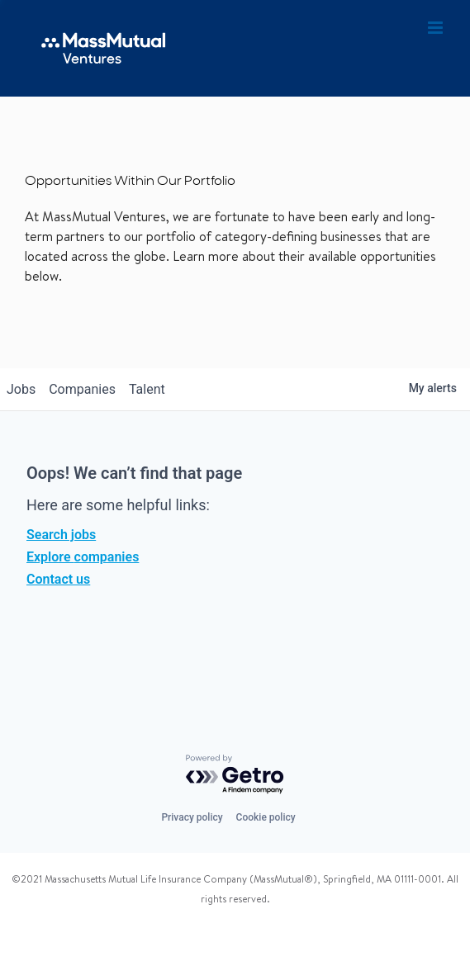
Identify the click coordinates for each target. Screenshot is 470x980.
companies (82, 389)
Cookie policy (266, 817)
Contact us (58, 579)
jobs (21, 389)
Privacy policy (192, 817)
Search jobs (61, 535)
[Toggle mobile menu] (437, 28)
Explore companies (83, 557)
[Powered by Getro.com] (235, 775)
